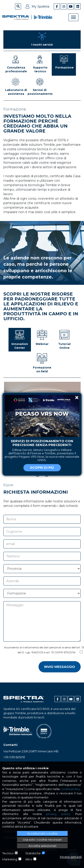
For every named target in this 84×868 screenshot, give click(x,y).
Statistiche (33, 853)
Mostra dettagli (71, 857)
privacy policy (58, 814)
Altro (29, 859)
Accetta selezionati (42, 846)
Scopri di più (42, 468)
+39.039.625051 (14, 757)
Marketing (10, 859)
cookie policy (70, 789)
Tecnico (8, 853)
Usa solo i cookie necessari (42, 839)
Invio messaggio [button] (60, 667)
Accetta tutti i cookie (42, 833)
